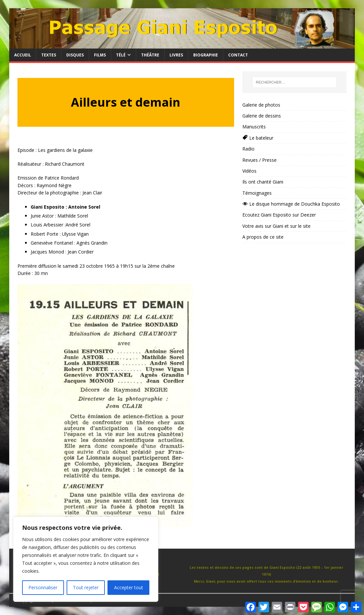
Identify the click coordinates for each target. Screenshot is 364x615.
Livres (176, 55)
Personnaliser (43, 587)
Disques (75, 55)
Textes (49, 55)
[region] (86, 559)
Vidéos (249, 171)
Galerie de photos (261, 105)
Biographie (206, 55)
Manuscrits (254, 127)
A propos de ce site (263, 237)
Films (100, 55)
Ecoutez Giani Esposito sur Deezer (279, 215)
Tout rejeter (86, 587)
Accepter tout (129, 587)
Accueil (23, 55)
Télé (121, 55)
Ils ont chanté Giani (263, 182)
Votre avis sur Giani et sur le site (276, 226)
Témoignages (257, 193)
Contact (238, 55)
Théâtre (150, 55)
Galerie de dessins (262, 116)
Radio (248, 149)
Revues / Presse (259, 160)
